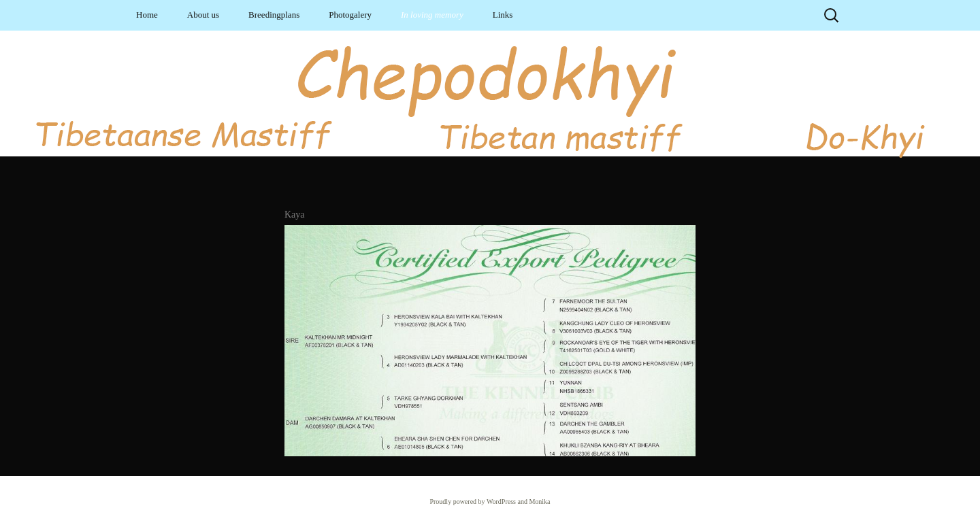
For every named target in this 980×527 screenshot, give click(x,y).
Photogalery (350, 15)
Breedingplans (274, 15)
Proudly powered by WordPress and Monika (490, 502)
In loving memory (432, 15)
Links (503, 15)
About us (203, 15)
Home (147, 15)
